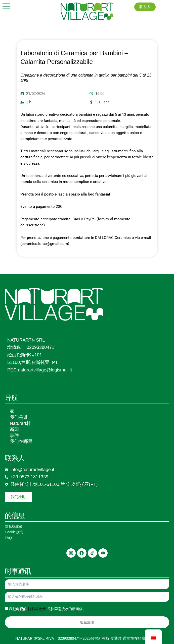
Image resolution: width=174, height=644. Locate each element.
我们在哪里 (21, 441)
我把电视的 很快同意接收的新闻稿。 (48, 609)
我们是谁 (19, 417)
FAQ (8, 538)
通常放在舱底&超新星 (141, 638)
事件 (14, 435)
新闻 (14, 429)
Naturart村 (20, 423)
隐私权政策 (14, 526)
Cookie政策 (14, 532)
